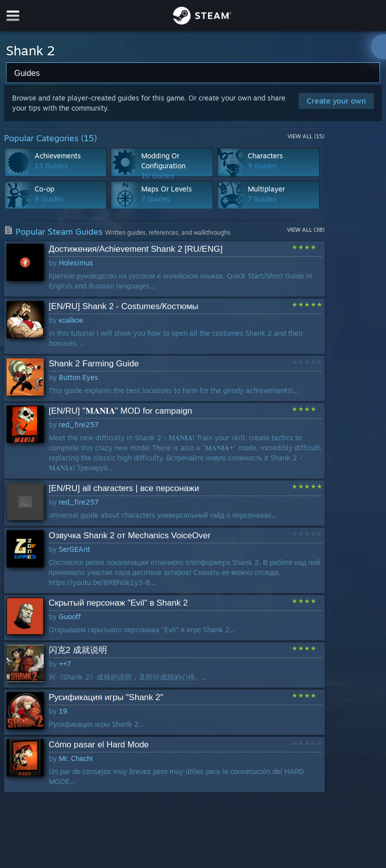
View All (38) (306, 230)
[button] (164, 269)
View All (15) (306, 136)
